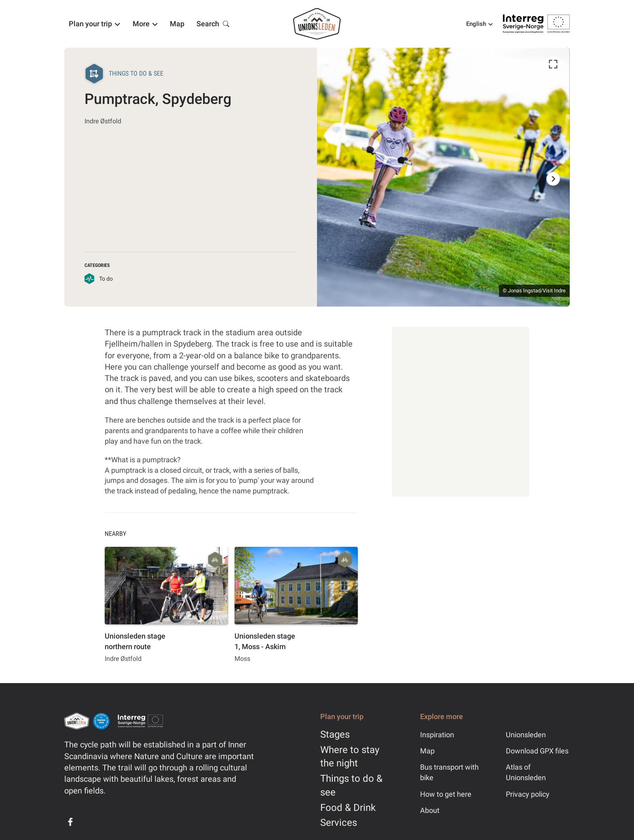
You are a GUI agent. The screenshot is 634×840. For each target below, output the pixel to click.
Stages (335, 734)
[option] (443, 177)
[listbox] (443, 177)
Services (339, 823)
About (430, 810)
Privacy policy (528, 794)
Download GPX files (537, 751)
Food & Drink (348, 808)
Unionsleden (526, 735)
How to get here (446, 794)
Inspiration (437, 735)
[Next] (553, 179)
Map (427, 751)
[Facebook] (70, 822)
